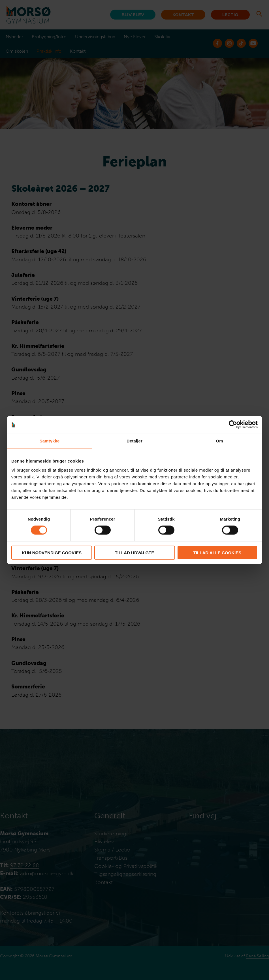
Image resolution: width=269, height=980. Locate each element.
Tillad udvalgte (135, 552)
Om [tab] (219, 441)
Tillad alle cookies (217, 552)
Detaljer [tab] (134, 441)
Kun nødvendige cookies (52, 552)
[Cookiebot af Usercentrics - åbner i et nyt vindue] (233, 425)
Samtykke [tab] (50, 441)
